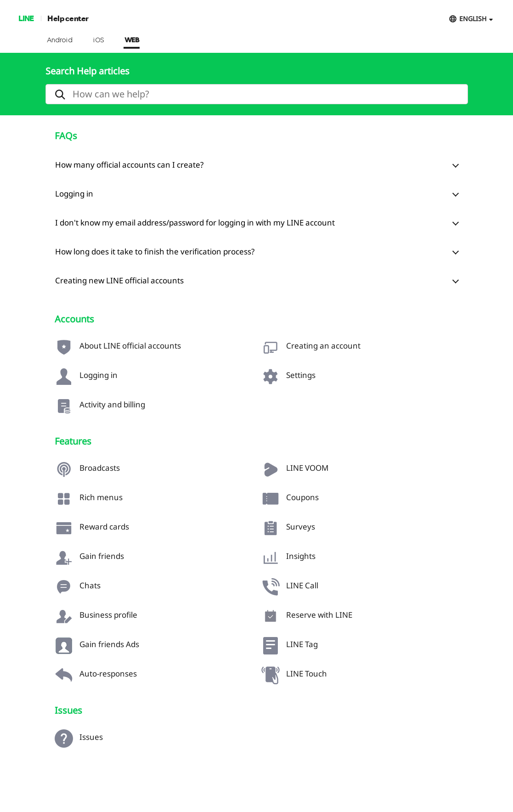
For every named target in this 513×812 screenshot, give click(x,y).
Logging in (74, 194)
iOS (99, 40)
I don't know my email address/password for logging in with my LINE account (195, 223)
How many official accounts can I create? (129, 165)
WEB (132, 40)
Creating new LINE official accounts (119, 280)
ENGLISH (473, 19)
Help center (68, 18)
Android (60, 40)
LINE (26, 18)
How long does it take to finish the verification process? (155, 251)
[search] (257, 94)
